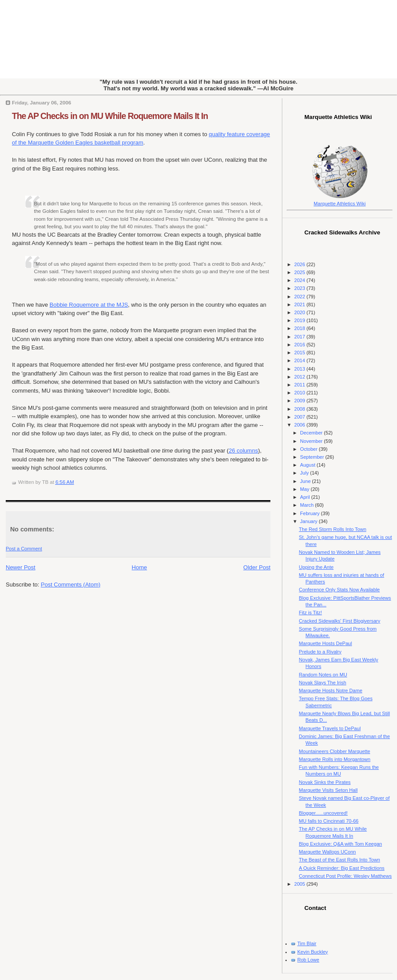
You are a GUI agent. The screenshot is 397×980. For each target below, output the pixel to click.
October (309, 449)
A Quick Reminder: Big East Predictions (342, 868)
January (309, 521)
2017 (300, 337)
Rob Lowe (308, 960)
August (308, 465)
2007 (300, 417)
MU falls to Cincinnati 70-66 (329, 821)
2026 (300, 264)
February (310, 513)
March (307, 505)
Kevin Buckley (313, 952)
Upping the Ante (316, 567)
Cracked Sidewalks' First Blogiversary (340, 621)
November (312, 441)
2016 (300, 345)
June (306, 481)
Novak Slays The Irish (323, 683)
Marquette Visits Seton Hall (328, 790)
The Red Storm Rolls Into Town (333, 529)
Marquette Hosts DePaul (326, 643)
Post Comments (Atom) (71, 585)
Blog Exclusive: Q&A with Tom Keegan (341, 844)
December (312, 433)
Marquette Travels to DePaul (330, 728)
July (305, 473)
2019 (300, 320)
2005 (300, 884)
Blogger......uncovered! (324, 813)
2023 (300, 288)
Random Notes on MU (323, 675)
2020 (300, 312)
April (305, 497)
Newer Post (21, 567)
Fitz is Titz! (311, 612)
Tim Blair (307, 943)
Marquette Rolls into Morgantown (335, 759)
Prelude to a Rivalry (320, 652)
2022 (300, 297)
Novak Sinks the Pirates (325, 782)
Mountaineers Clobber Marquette (335, 751)
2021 (300, 304)
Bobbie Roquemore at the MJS (89, 305)
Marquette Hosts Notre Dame (331, 690)
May (305, 489)
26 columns (243, 451)
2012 (300, 377)
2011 (300, 385)
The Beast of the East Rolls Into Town (340, 860)
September (313, 457)
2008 (300, 409)
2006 (300, 425)
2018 (300, 328)
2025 (300, 272)
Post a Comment (24, 549)
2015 (300, 353)
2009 (300, 401)
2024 (300, 280)
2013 (300, 369)
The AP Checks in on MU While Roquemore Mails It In (110, 116)
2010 (300, 393)
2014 (300, 360)
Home (140, 567)
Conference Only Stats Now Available (339, 590)
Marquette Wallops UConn (328, 852)
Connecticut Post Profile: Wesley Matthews (345, 876)
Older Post (257, 567)
